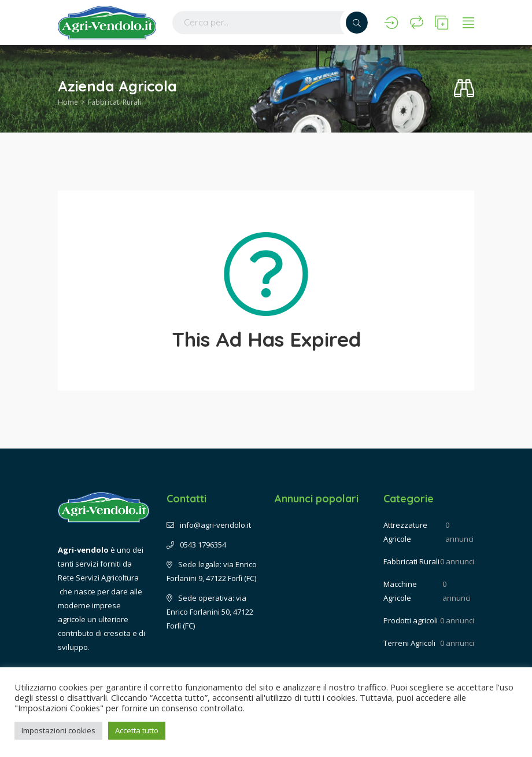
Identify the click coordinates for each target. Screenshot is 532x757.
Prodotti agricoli (411, 620)
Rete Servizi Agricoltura (98, 578)
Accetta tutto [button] (137, 730)
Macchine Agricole (400, 591)
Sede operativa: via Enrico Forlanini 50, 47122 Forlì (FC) (210, 612)
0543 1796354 (196, 545)
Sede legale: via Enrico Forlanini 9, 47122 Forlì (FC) (212, 571)
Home (68, 102)
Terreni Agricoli (409, 643)
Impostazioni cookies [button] (58, 730)
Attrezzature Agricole (405, 532)
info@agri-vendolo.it (209, 525)
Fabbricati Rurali (114, 102)
